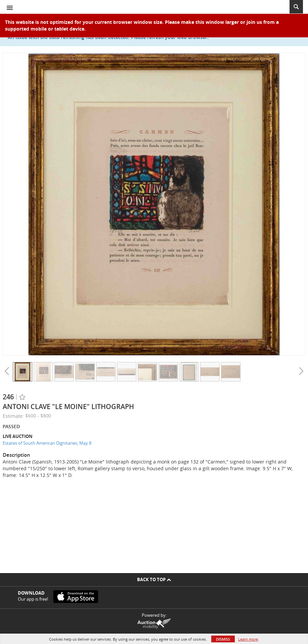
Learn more (248, 639)
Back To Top (154, 579)
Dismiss (223, 639)
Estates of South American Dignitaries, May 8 (47, 443)
